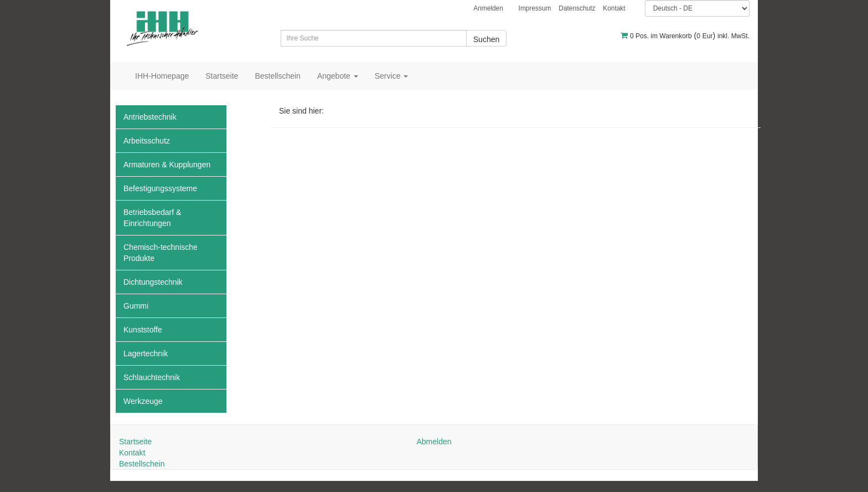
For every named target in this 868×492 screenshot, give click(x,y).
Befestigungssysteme (160, 188)
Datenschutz (577, 8)
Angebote (338, 76)
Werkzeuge (143, 401)
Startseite (222, 76)
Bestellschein (278, 76)
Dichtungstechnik (153, 282)
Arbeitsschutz (147, 141)
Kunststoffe (143, 330)
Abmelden (434, 442)
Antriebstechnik (150, 117)
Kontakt (614, 8)
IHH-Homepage (162, 76)
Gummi (136, 306)
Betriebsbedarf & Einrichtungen (152, 218)
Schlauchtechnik (152, 377)
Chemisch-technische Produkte (161, 253)
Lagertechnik (146, 353)
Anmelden (488, 8)
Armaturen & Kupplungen (167, 165)
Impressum (535, 8)
